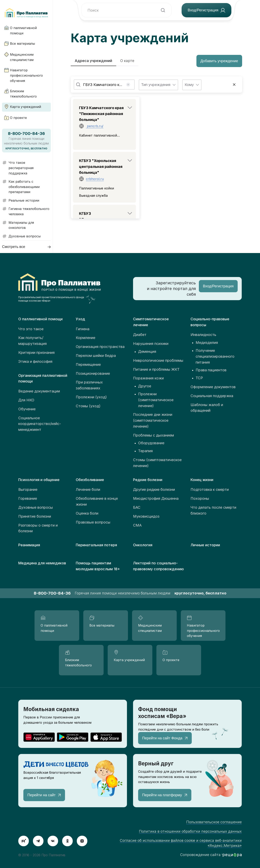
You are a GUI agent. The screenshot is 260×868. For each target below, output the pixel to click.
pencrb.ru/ (95, 126)
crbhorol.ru (95, 179)
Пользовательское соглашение (214, 822)
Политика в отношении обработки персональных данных (190, 831)
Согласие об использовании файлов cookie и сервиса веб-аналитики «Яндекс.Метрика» (181, 843)
